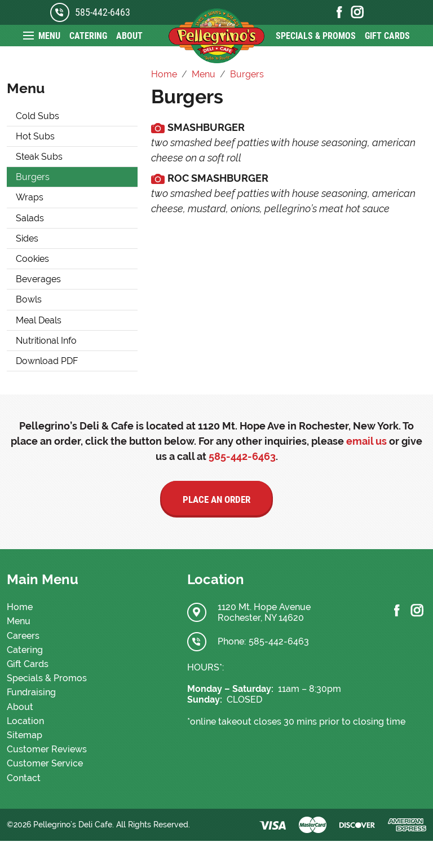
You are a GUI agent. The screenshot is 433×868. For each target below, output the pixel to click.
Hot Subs (35, 136)
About (129, 36)
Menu (49, 36)
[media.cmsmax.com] (158, 127)
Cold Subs (37, 116)
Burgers (33, 177)
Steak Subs (39, 157)
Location (25, 721)
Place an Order (216, 499)
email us (366, 441)
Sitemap (25, 735)
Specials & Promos (316, 36)
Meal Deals (39, 320)
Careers (23, 636)
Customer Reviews (47, 749)
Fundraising (31, 692)
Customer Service (45, 763)
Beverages (38, 279)
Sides (27, 238)
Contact (24, 778)
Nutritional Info (46, 341)
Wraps (30, 197)
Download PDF (47, 361)
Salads (30, 218)
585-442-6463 (103, 12)
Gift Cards (387, 36)
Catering (88, 36)
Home (20, 607)
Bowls (29, 299)
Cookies (32, 259)
